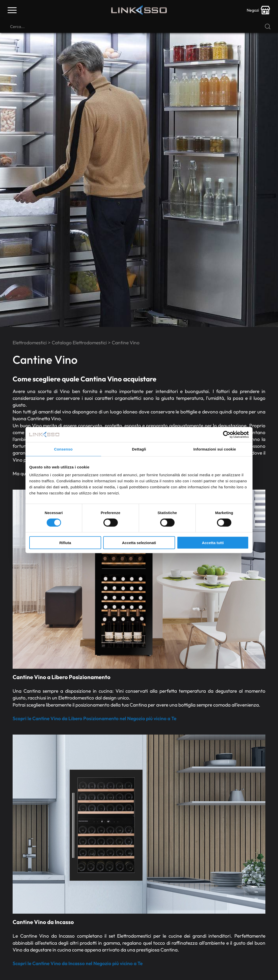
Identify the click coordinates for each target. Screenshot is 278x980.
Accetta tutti (213, 543)
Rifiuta (65, 543)
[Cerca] (139, 26)
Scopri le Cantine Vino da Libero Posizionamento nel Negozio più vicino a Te (94, 718)
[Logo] (139, 10)
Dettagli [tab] (139, 449)
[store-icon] (259, 10)
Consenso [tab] (63, 449)
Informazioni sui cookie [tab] (215, 449)
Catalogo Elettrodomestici (79, 343)
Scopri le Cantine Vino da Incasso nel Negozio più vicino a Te (78, 963)
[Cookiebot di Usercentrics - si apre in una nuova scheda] (227, 434)
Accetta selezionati (139, 543)
